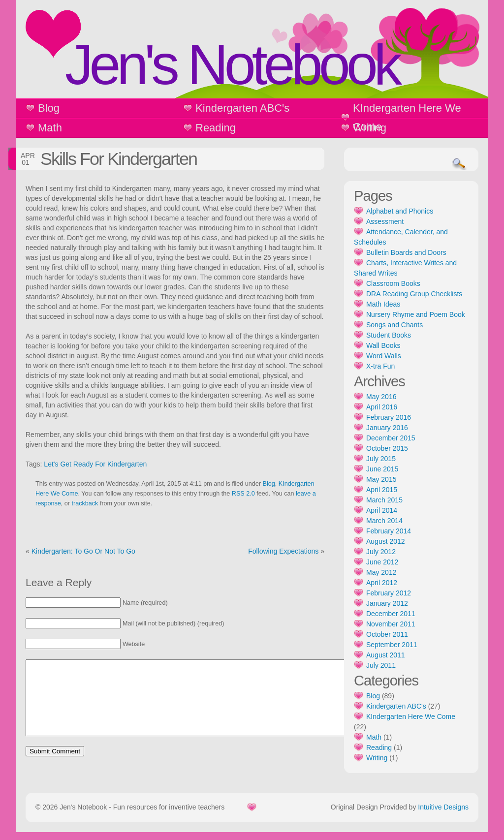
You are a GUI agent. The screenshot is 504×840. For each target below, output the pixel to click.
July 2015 (381, 459)
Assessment (385, 221)
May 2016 (381, 397)
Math (50, 128)
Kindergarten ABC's (242, 108)
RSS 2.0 (243, 494)
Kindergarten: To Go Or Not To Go (83, 551)
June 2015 (382, 469)
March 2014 (384, 521)
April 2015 (382, 490)
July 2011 (381, 665)
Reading (216, 128)
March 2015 (384, 500)
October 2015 (387, 448)
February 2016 (389, 417)
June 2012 (382, 562)
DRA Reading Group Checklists (414, 294)
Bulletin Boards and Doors (406, 252)
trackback (85, 503)
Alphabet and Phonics (400, 211)
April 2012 (382, 583)
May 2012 (381, 572)
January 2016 (387, 428)
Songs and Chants (394, 325)
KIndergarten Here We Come (407, 117)
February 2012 (389, 593)
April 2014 (382, 510)
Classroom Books (393, 283)
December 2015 (391, 438)
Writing (370, 128)
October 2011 (387, 634)
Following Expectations (283, 551)
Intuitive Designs (443, 815)
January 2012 (387, 603)
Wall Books (383, 345)
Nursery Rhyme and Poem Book (416, 314)
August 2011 (386, 655)
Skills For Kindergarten (119, 159)
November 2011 (391, 624)
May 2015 (381, 479)
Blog (49, 108)
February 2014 (389, 531)
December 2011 (391, 614)
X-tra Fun (380, 366)
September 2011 (392, 645)
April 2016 (382, 407)
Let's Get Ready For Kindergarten (95, 464)
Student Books (389, 335)
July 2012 (381, 552)
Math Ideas (383, 304)
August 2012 (386, 541)
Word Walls (384, 356)
